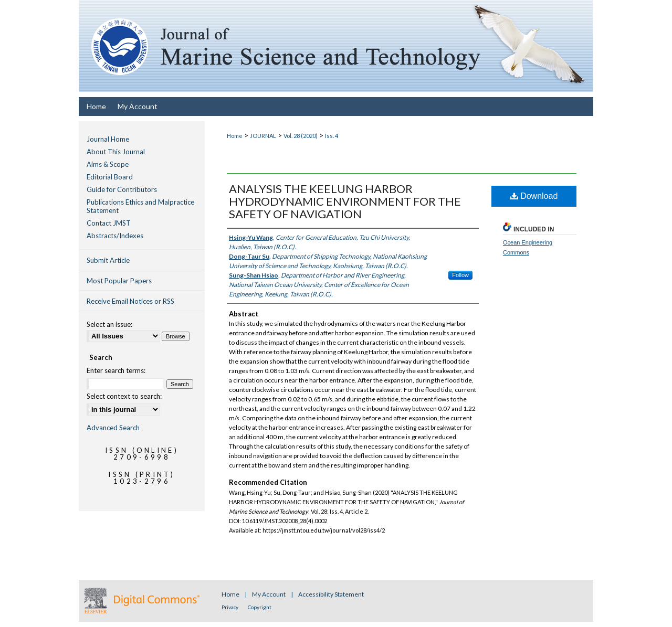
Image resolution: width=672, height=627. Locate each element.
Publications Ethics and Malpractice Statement (140, 206)
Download (534, 196)
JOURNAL (263, 136)
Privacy (230, 607)
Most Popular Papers (119, 281)
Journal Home (108, 139)
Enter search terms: (116, 370)
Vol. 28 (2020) (301, 136)
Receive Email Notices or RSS (130, 301)
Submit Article (108, 260)
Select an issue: (109, 324)
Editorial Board (110, 177)
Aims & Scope (108, 164)
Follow (460, 275)
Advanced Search (113, 428)
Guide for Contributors (122, 189)
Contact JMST (109, 223)
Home (235, 136)
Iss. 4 (332, 136)
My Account (269, 594)
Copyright (260, 607)
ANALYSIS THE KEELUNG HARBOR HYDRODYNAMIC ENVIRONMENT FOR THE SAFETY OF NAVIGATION (345, 201)
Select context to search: (124, 396)
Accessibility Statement (331, 594)
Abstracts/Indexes (115, 236)
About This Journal (116, 152)
